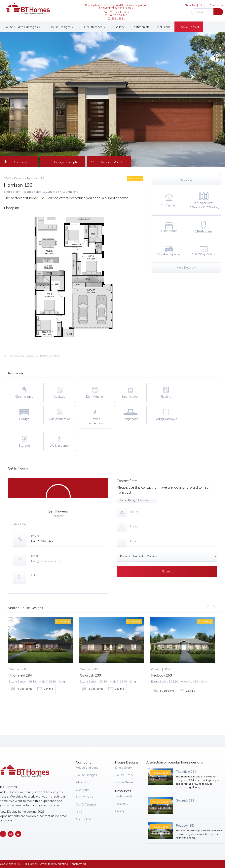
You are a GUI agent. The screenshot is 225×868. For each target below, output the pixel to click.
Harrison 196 (36, 178)
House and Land (87, 768)
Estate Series (124, 782)
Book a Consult (189, 27)
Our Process (85, 797)
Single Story (123, 768)
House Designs (86, 775)
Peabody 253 (185, 826)
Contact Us (216, 5)
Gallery (119, 27)
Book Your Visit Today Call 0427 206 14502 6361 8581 (116, 15)
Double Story (124, 775)
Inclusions (164, 27)
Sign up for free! (52, 356)
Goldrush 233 (185, 800)
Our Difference (86, 804)
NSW (7, 178)
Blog (202, 5)
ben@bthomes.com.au (47, 561)
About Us (190, 5)
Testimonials (141, 27)
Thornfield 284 (186, 772)
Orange (19, 178)
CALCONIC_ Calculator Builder (28, 356)
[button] (23, 27)
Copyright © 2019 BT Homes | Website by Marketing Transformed (43, 864)
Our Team (83, 790)
